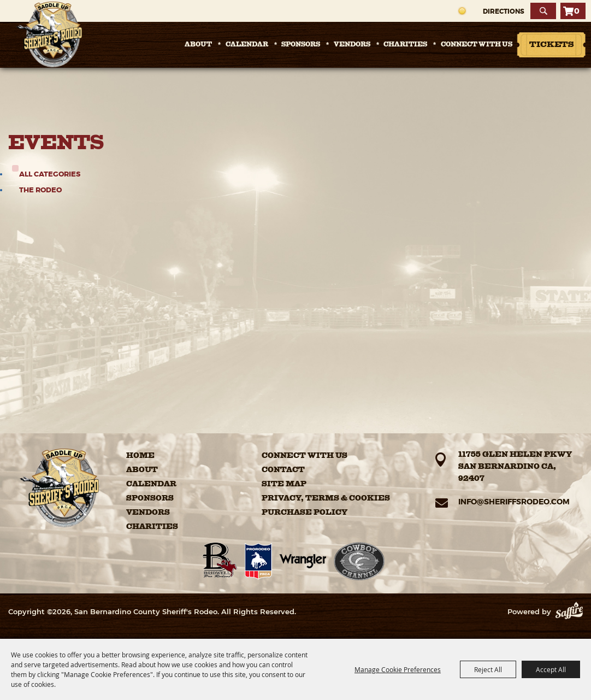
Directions (504, 11)
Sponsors (301, 45)
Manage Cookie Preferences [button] (398, 669)
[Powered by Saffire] (569, 611)
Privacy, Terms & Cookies (326, 498)
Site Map (284, 484)
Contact (283, 470)
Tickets (551, 45)
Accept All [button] (551, 669)
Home (140, 456)
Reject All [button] (488, 669)
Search (543, 11)
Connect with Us (477, 45)
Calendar (247, 45)
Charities (405, 45)
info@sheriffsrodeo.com (514, 502)
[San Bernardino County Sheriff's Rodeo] (49, 34)
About (198, 45)
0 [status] (577, 11)
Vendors (352, 45)
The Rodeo (40, 190)
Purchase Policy (305, 513)
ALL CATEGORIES (50, 174)
